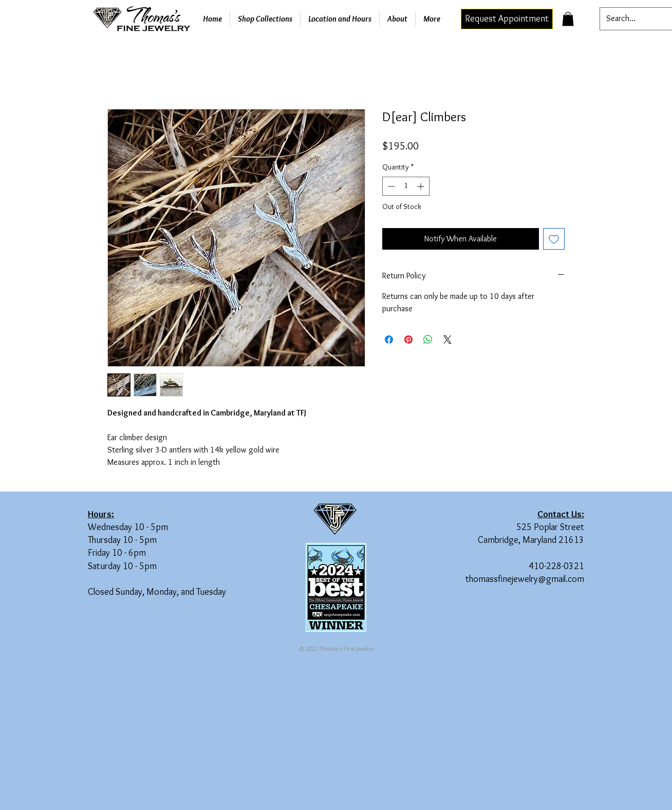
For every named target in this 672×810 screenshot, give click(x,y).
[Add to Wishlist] (554, 239)
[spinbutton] (406, 186)
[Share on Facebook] (389, 340)
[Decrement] (390, 186)
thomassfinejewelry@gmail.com (525, 579)
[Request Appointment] (507, 19)
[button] (568, 19)
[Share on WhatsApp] (428, 340)
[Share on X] (447, 340)
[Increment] (422, 186)
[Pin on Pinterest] (408, 340)
